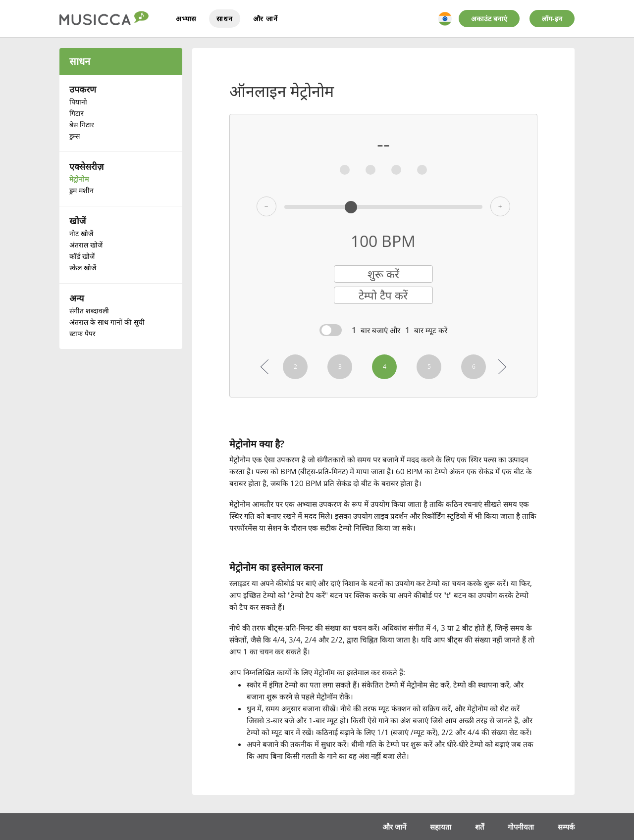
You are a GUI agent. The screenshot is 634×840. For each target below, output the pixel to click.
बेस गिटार (82, 124)
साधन (224, 19)
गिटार (77, 113)
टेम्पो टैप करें (383, 296)
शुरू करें (383, 274)
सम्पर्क (566, 825)
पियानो (78, 102)
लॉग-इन (552, 19)
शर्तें (477, 825)
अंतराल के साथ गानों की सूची (107, 322)
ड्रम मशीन (81, 190)
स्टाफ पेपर (82, 333)
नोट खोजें (81, 233)
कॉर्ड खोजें (82, 256)
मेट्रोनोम (79, 179)
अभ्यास (186, 19)
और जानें (265, 19)
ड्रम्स (75, 136)
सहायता (437, 825)
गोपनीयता (519, 825)
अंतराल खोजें (86, 245)
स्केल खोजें (83, 268)
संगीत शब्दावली (89, 311)
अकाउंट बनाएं (489, 19)
